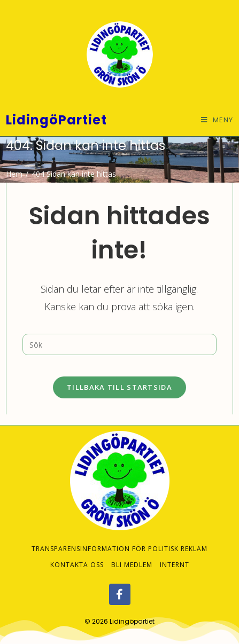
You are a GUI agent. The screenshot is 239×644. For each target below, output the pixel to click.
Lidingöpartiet (132, 611)
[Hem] (14, 174)
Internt (175, 555)
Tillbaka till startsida (119, 387)
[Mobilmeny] (217, 120)
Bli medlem (132, 555)
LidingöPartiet (56, 120)
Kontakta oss (77, 555)
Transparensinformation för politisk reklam (119, 539)
